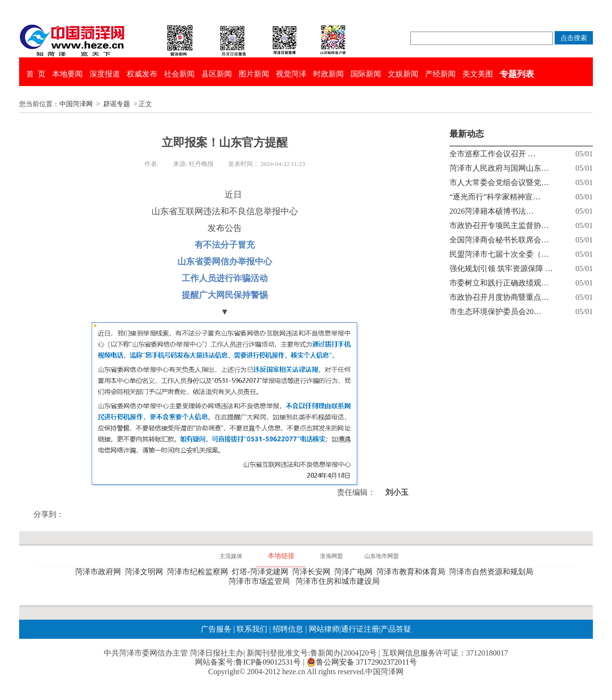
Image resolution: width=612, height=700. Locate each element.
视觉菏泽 (291, 74)
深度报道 (105, 74)
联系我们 (252, 629)
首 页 (36, 74)
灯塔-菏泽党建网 (262, 572)
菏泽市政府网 (100, 572)
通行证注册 (360, 629)
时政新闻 (328, 74)
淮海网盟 (331, 556)
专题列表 (517, 74)
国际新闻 (366, 74)
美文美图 (478, 74)
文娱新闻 (403, 74)
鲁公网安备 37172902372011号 (362, 662)
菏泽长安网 (313, 572)
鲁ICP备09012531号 (268, 662)
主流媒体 (231, 556)
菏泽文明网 (146, 572)
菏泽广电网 (355, 572)
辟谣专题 (117, 104)
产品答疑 (396, 629)
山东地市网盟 (382, 556)
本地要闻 (67, 74)
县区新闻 (217, 74)
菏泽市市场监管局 (261, 581)
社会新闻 (179, 74)
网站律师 (323, 629)
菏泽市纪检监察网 (199, 572)
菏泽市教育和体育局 (413, 572)
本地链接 (281, 556)
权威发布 (142, 74)
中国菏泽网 (76, 104)
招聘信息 (288, 629)
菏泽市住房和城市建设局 (339, 581)
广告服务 (216, 629)
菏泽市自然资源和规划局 (493, 572)
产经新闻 (440, 74)
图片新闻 (254, 74)
